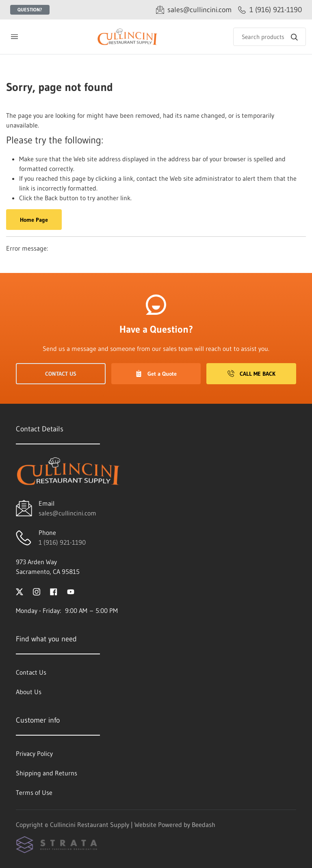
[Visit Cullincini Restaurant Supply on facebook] (54, 591)
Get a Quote (156, 374)
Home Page (34, 220)
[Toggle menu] (14, 37)
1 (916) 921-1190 (62, 542)
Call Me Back (251, 374)
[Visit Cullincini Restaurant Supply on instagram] (37, 591)
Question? (30, 10)
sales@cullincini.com (67, 513)
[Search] (270, 37)
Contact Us (61, 374)
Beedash (204, 825)
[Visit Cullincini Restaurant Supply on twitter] (19, 591)
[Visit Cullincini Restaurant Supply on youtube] (71, 591)
